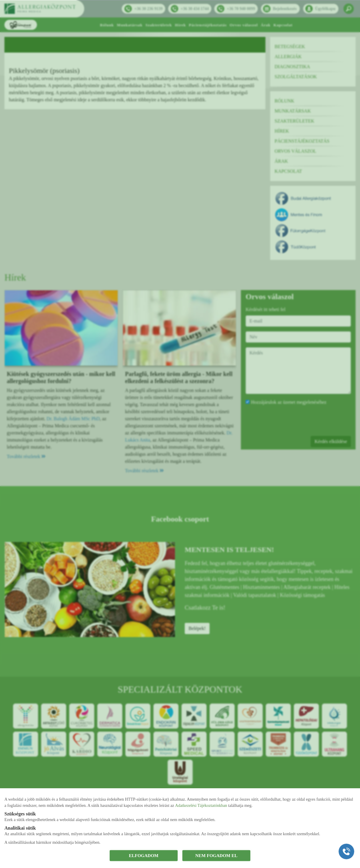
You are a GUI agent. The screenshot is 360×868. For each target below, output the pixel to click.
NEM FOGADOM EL (217, 856)
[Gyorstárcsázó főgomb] (346, 851)
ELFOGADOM (144, 856)
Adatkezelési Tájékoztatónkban (201, 805)
